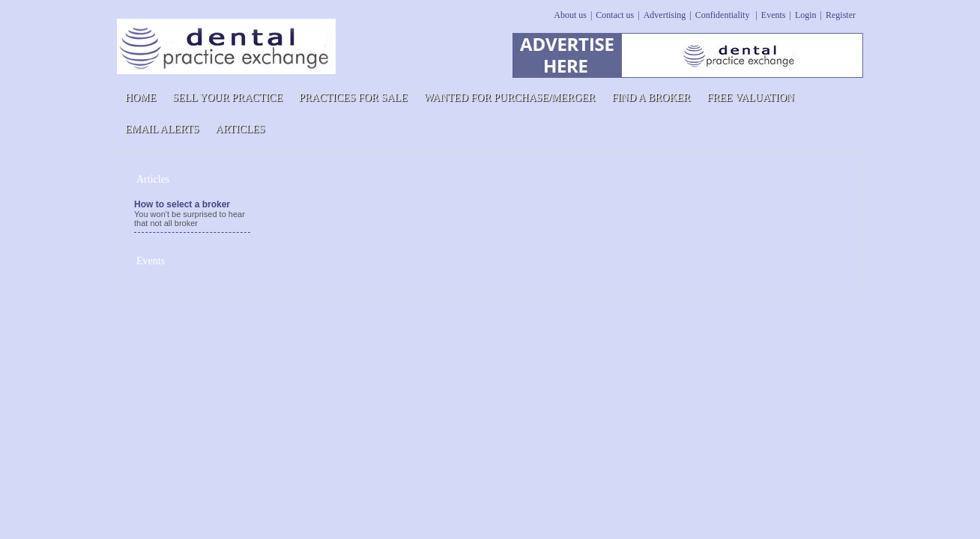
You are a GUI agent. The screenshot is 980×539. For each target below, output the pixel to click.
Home (140, 98)
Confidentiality (724, 15)
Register (841, 15)
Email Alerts (162, 129)
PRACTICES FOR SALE (353, 98)
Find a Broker (651, 98)
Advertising (665, 15)
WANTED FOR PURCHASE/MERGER (510, 98)
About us (570, 15)
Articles (241, 129)
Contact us (615, 15)
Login (806, 15)
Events (774, 15)
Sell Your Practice (227, 98)
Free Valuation (750, 98)
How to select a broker (182, 204)
